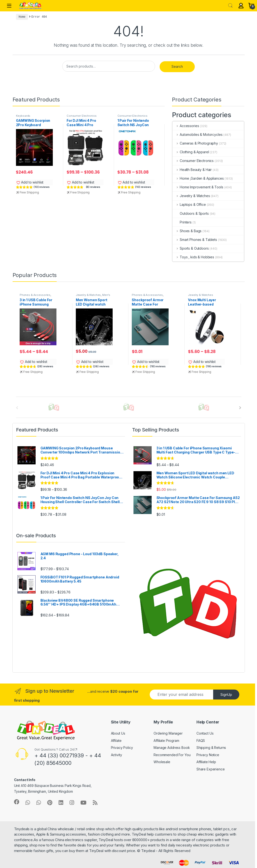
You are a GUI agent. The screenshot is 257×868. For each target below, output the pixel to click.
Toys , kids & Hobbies (193, 257)
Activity (117, 755)
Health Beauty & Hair (192, 170)
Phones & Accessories (35, 295)
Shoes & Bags (187, 231)
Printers (182, 222)
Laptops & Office (189, 204)
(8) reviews (93, 187)
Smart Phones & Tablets (195, 240)
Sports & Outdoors (191, 248)
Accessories (186, 126)
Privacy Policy (122, 748)
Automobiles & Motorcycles (197, 134)
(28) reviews (45, 366)
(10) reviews (42, 187)
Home (22, 17)
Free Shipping (29, 192)
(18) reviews (158, 366)
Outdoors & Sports (191, 213)
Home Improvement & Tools (198, 187)
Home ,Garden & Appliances (198, 178)
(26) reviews (101, 366)
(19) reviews (214, 366)
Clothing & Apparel (191, 152)
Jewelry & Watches (191, 196)
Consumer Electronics (82, 116)
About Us (118, 733)
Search (230, 6)
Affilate (116, 741)
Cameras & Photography (195, 143)
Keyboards (23, 116)
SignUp (226, 695)
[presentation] (240, 408)
